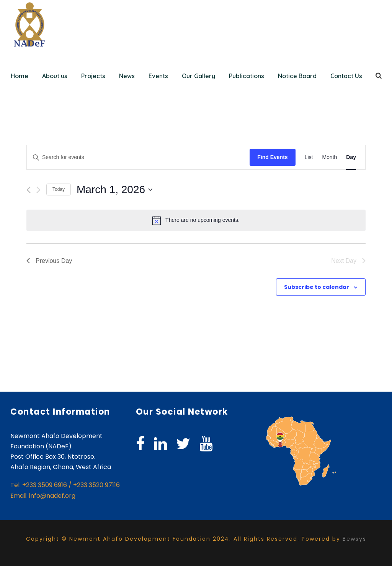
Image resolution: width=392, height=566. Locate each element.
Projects (93, 76)
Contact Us (346, 76)
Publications (247, 76)
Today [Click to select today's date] (59, 189)
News (127, 76)
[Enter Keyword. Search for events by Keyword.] (138, 157)
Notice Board (297, 76)
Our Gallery (198, 76)
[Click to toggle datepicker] (114, 190)
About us (55, 76)
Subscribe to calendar (317, 287)
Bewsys (354, 539)
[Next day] (38, 190)
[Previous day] (29, 190)
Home (20, 76)
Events (158, 76)
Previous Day (49, 261)
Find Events (272, 157)
